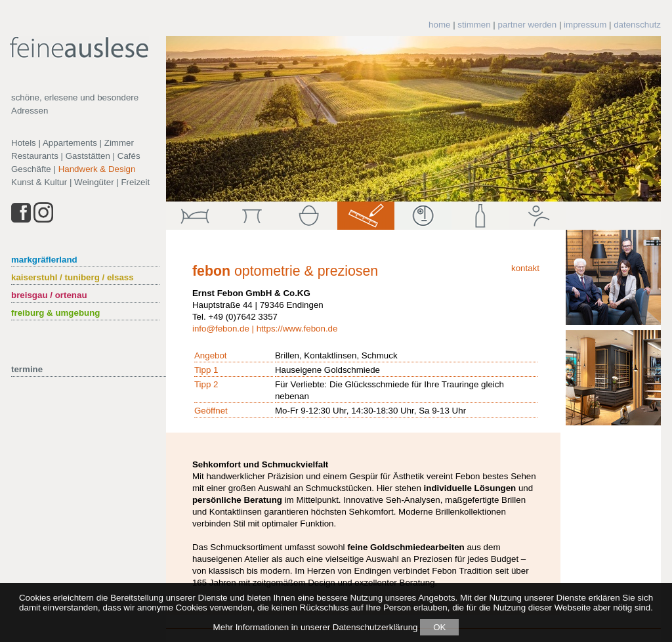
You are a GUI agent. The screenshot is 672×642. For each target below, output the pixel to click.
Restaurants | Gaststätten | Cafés (76, 156)
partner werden (528, 25)
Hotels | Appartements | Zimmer (73, 143)
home (439, 25)
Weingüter (94, 182)
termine (27, 369)
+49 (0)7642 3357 (243, 317)
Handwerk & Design (97, 169)
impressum (585, 25)
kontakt (525, 268)
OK (439, 627)
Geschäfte (31, 169)
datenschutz (637, 25)
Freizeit (135, 182)
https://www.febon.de (297, 329)
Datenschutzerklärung (375, 627)
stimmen (474, 25)
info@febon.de (221, 329)
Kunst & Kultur (39, 182)
